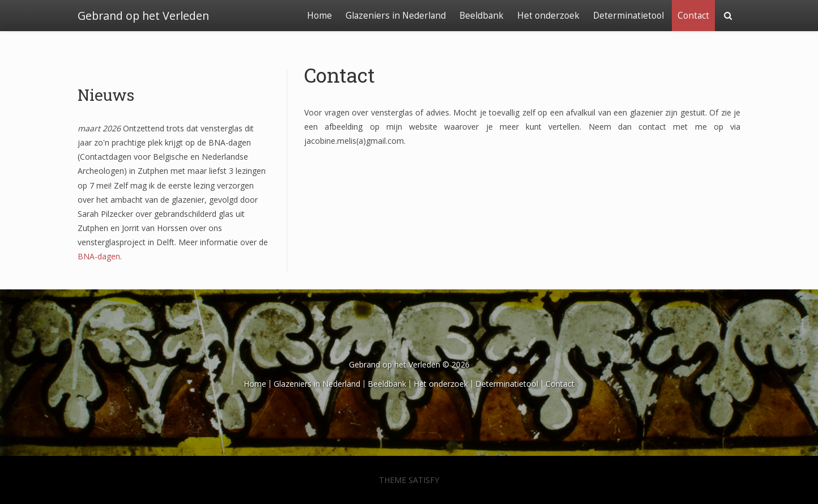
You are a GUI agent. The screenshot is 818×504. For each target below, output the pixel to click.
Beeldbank (482, 16)
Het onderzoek (548, 16)
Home (319, 16)
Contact (693, 16)
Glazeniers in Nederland (396, 16)
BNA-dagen (99, 256)
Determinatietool (629, 16)
